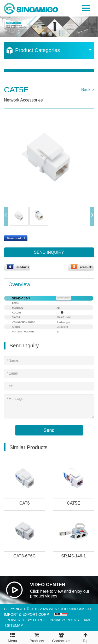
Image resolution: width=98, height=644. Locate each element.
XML (87, 620)
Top (86, 637)
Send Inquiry (49, 252)
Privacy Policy (65, 620)
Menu (12, 635)
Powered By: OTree (26, 620)
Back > (88, 90)
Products (37, 637)
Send (49, 430)
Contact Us (61, 637)
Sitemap (15, 625)
